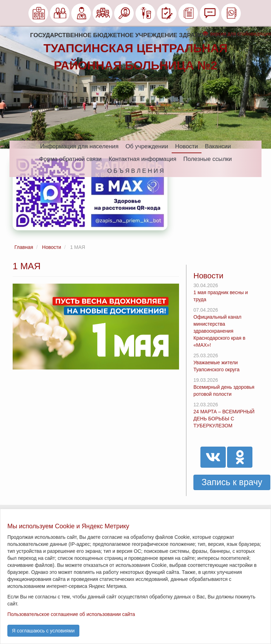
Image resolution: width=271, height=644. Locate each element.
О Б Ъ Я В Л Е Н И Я (135, 171)
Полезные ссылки (207, 159)
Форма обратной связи (71, 159)
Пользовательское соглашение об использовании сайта (71, 614)
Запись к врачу (232, 482)
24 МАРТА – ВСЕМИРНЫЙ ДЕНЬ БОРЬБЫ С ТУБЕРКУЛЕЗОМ (224, 419)
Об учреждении (147, 146)
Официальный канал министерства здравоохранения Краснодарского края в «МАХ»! (219, 331)
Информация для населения (79, 146)
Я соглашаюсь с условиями (43, 631)
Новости (187, 146)
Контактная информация (142, 159)
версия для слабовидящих (237, 34)
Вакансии (218, 146)
